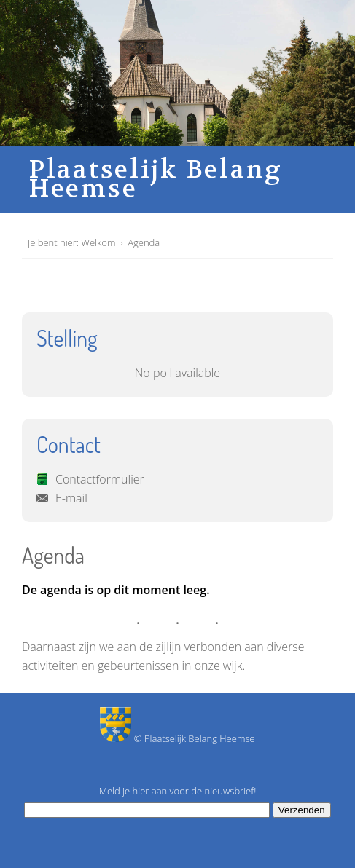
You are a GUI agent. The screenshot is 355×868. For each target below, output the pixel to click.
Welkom (98, 242)
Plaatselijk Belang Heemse (156, 179)
